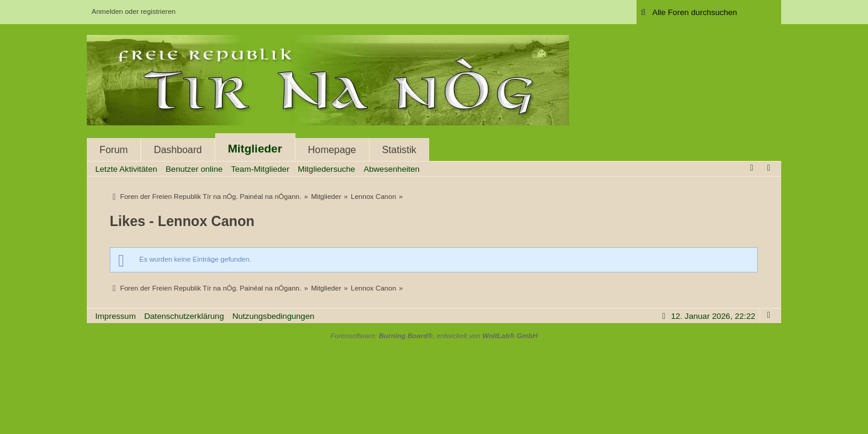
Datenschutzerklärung (184, 316)
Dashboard (178, 149)
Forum (114, 149)
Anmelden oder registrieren (134, 11)
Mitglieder (255, 149)
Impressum (115, 316)
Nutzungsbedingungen (273, 316)
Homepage (332, 149)
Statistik (399, 149)
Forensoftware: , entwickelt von (434, 336)
